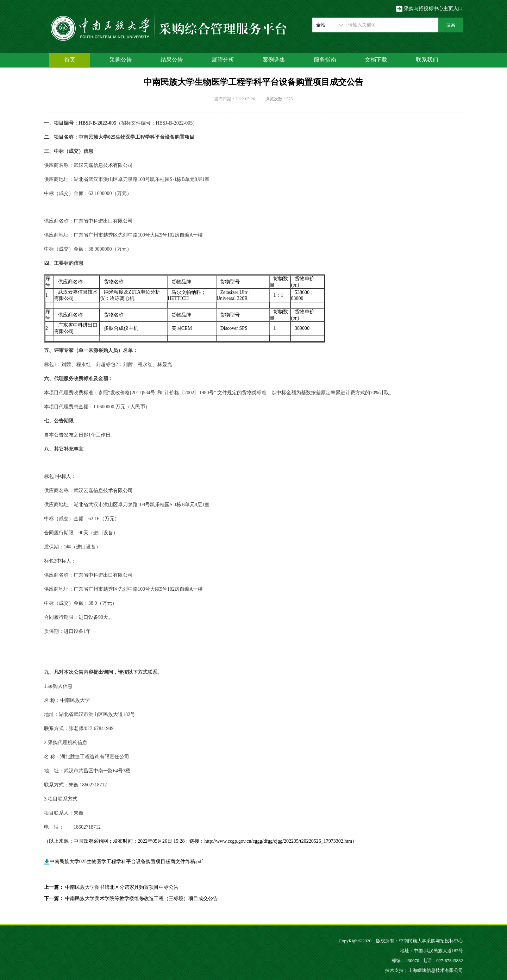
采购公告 (121, 60)
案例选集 (274, 60)
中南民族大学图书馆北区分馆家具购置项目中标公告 (122, 887)
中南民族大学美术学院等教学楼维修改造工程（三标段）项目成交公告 (142, 899)
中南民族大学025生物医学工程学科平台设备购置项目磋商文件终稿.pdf (123, 862)
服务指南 (325, 60)
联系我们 (427, 60)
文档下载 (376, 60)
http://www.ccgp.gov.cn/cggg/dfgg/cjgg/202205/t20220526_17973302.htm (278, 841)
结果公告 (172, 60)
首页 (70, 60)
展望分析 (223, 60)
